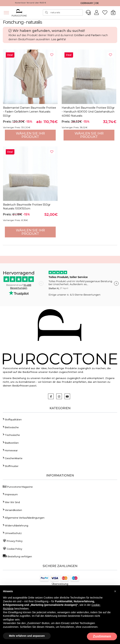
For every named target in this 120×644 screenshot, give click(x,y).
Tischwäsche (11, 435)
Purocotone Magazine (18, 486)
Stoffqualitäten (12, 419)
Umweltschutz (12, 533)
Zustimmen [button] (102, 636)
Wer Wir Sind (11, 502)
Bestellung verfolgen (17, 556)
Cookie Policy (13, 548)
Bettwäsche (11, 427)
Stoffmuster (11, 466)
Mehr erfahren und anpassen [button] (27, 636)
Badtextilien (11, 442)
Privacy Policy (13, 541)
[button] (115, 591)
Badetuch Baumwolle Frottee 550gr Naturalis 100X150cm (27, 207)
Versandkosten (12, 510)
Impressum (10, 494)
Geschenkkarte (13, 458)
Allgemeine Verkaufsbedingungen (24, 517)
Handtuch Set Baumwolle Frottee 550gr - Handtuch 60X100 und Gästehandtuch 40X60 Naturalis (88, 112)
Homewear (10, 450)
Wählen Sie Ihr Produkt (30, 135)
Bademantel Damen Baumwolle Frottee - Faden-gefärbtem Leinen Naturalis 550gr (30, 112)
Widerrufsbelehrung (16, 525)
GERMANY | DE (90, 3)
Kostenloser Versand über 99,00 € (31, 3)
